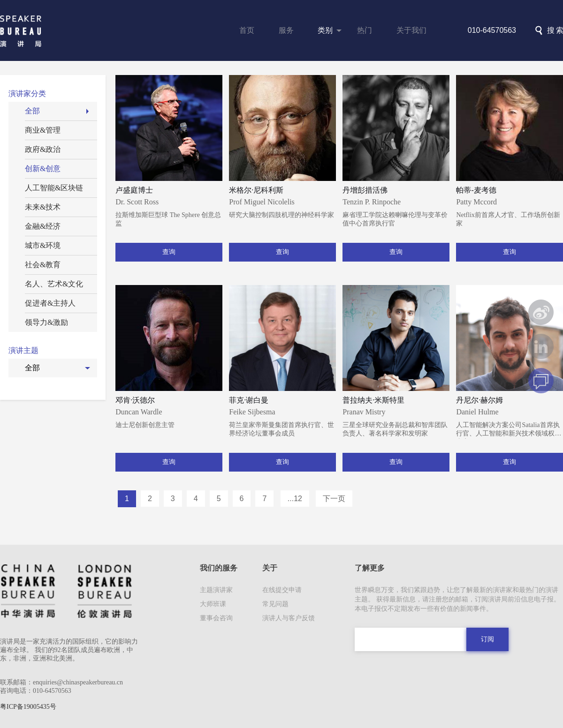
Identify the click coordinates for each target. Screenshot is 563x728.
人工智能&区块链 (54, 188)
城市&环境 (43, 245)
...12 (295, 499)
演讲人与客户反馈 (289, 618)
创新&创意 (43, 169)
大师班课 (213, 604)
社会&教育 (43, 265)
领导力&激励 (46, 322)
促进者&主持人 (50, 303)
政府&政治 (43, 149)
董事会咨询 (216, 618)
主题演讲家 (216, 590)
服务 (286, 30)
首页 (247, 30)
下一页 (334, 499)
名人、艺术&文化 (54, 284)
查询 (169, 252)
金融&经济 (43, 226)
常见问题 (275, 604)
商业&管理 (43, 130)
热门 (365, 30)
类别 (325, 30)
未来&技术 (43, 207)
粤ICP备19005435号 (28, 707)
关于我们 (411, 30)
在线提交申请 (282, 590)
